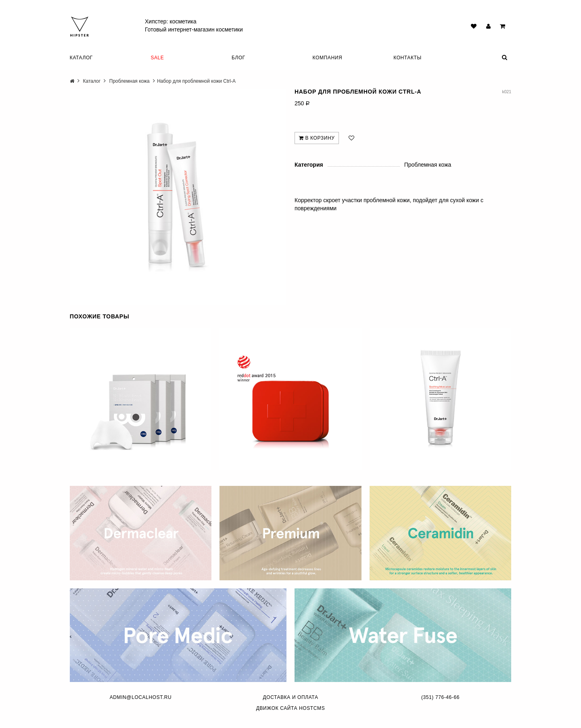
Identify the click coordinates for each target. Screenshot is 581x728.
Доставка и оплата (291, 697)
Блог (238, 58)
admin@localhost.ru (141, 697)
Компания (328, 58)
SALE (157, 58)
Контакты (408, 58)
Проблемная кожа (130, 81)
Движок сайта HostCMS (291, 708)
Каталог (81, 58)
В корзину (317, 138)
